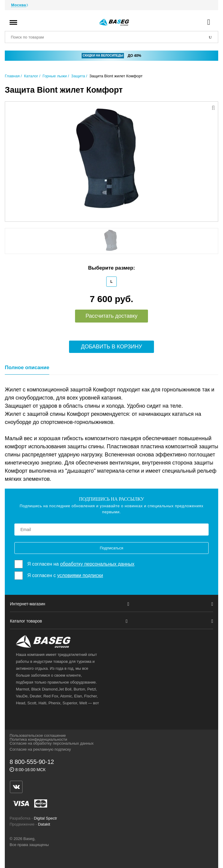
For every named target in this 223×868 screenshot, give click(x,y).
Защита (78, 76)
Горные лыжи (55, 76)
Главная (12, 76)
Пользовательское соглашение (38, 735)
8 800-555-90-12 (32, 762)
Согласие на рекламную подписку (40, 749)
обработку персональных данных (97, 564)
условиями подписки (80, 575)
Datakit (44, 824)
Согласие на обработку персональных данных (52, 743)
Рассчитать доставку (111, 316)
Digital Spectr (45, 818)
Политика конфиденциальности (38, 739)
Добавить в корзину (112, 347)
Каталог (31, 76)
